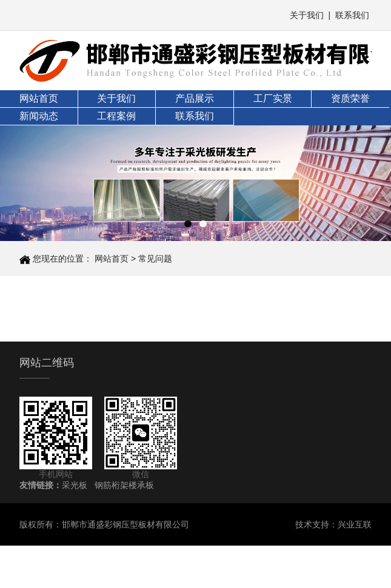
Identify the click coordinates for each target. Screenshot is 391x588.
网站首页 (39, 98)
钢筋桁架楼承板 (124, 485)
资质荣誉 (350, 98)
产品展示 (195, 98)
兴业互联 (355, 524)
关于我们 (307, 15)
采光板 (75, 485)
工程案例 (116, 116)
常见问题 (155, 259)
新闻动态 (39, 116)
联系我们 (352, 15)
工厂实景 (273, 98)
